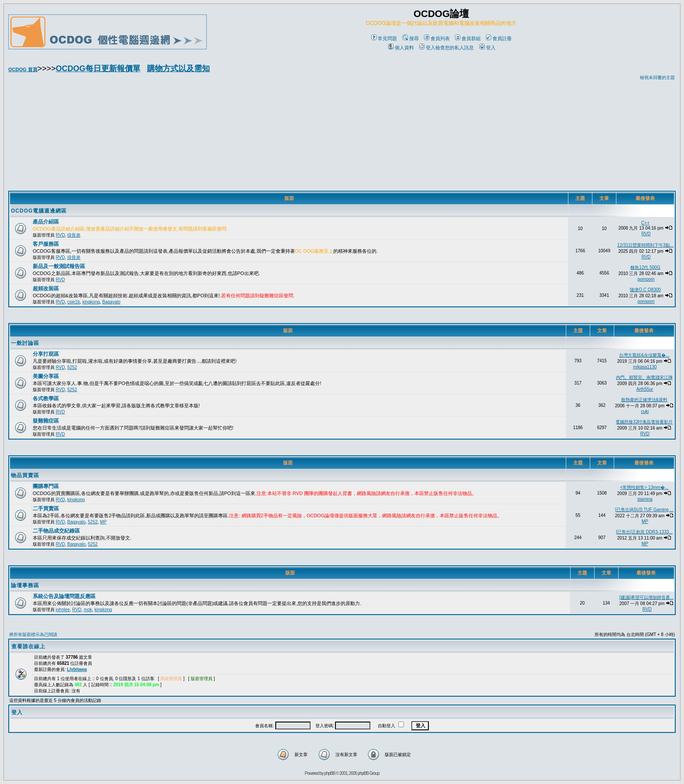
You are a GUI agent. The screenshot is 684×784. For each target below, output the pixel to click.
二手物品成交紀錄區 (56, 531)
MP (103, 522)
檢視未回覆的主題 (657, 77)
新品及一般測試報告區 (59, 266)
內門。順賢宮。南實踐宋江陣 (644, 377)
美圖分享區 (46, 376)
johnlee (63, 610)
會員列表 (437, 38)
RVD (60, 235)
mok (88, 610)
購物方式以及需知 (178, 69)
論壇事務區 (25, 585)
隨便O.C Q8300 (645, 290)
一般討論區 (25, 343)
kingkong (91, 302)
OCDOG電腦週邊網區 (39, 211)
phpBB (330, 773)
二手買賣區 (46, 509)
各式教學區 (46, 399)
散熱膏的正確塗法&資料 (645, 400)
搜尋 (411, 38)
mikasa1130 (645, 367)
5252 (72, 367)
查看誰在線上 (28, 646)
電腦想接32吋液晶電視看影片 (644, 422)
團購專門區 (46, 486)
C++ (645, 223)
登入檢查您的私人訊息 (446, 48)
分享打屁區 (46, 354)
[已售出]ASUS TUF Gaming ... (644, 510)
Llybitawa (77, 669)
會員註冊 (499, 38)
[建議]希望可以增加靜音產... (646, 597)
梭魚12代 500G (645, 267)
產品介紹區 (46, 222)
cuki (645, 411)
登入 (487, 48)
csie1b (74, 302)
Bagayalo (111, 302)
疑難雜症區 (46, 421)
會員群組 (468, 38)
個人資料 (401, 48)
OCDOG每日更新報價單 (98, 69)
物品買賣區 (25, 475)
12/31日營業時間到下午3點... (645, 245)
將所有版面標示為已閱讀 (33, 634)
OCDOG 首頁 (23, 69)
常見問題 (384, 38)
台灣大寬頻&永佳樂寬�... (644, 355)
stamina (645, 499)
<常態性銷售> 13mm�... (645, 487)
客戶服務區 (46, 244)
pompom (646, 279)
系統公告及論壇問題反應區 (64, 596)
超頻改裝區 (46, 289)
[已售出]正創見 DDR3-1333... (644, 532)
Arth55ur (645, 389)
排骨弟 (74, 235)
